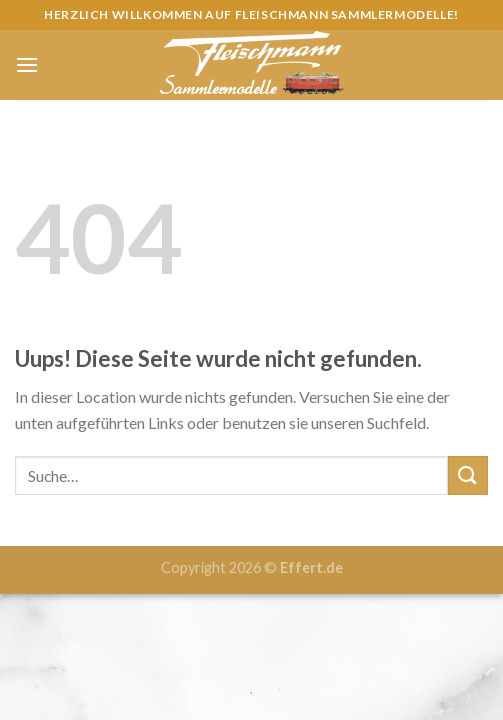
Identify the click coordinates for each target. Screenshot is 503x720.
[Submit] (468, 475)
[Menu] (27, 64)
